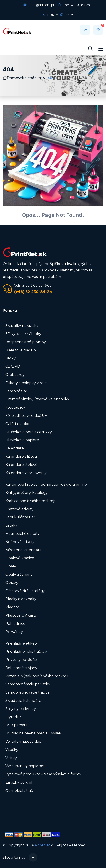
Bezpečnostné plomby (26, 342)
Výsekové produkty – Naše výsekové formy (43, 774)
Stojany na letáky (21, 709)
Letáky (11, 525)
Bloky (10, 358)
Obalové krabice (20, 558)
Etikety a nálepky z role (26, 383)
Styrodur (13, 717)
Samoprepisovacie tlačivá (27, 692)
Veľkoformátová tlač (23, 741)
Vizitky (11, 758)
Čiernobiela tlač (19, 791)
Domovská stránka (22, 78)
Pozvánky (14, 632)
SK (65, 15)
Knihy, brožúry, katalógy (26, 493)
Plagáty (12, 607)
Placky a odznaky (21, 599)
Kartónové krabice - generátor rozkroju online (46, 484)
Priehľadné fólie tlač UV (26, 651)
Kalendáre (15, 448)
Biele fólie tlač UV (21, 350)
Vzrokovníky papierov (25, 766)
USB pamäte (17, 725)
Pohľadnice (15, 624)
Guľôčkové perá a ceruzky (29, 432)
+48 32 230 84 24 (74, 5)
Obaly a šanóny (19, 574)
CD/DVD (13, 366)
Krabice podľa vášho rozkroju (31, 501)
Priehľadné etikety (22, 643)
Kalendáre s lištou (21, 456)
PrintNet (42, 845)
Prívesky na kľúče (21, 660)
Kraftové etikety (19, 509)
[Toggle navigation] (101, 49)
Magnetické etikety (22, 534)
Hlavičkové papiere (22, 440)
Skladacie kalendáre (23, 701)
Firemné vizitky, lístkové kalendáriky (37, 399)
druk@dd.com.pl (38, 5)
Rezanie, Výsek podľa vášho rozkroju (38, 676)
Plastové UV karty (22, 615)
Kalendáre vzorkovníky (26, 473)
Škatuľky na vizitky (22, 326)
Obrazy (12, 583)
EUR (48, 15)
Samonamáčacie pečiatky (28, 684)
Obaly (11, 566)
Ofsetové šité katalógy (26, 591)
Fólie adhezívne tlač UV (26, 416)
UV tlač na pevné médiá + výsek (33, 733)
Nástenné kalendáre (24, 550)
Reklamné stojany (21, 668)
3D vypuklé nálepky (23, 334)
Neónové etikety (20, 542)
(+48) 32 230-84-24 (33, 292)
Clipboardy (15, 375)
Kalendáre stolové (21, 465)
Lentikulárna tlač (21, 517)
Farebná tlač (17, 391)
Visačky (12, 750)
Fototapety (15, 407)
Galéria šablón (18, 424)
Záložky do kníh (20, 782)
